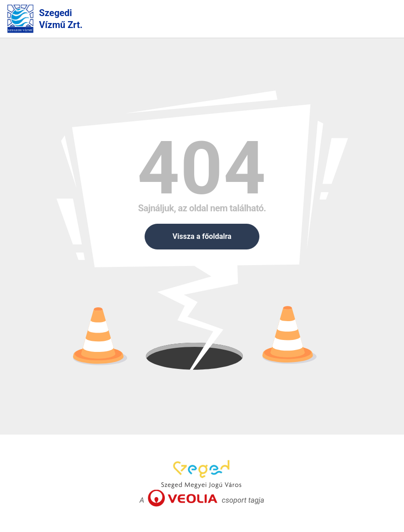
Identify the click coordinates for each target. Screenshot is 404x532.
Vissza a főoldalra (202, 236)
